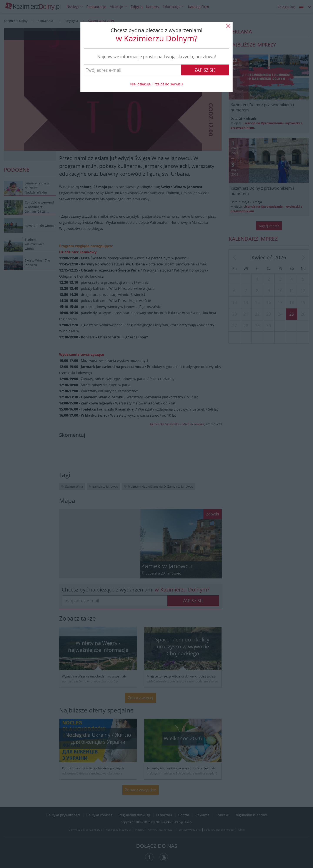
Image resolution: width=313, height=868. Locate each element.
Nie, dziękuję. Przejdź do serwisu (156, 84)
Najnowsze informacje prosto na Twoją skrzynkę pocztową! (156, 57)
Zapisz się (205, 70)
